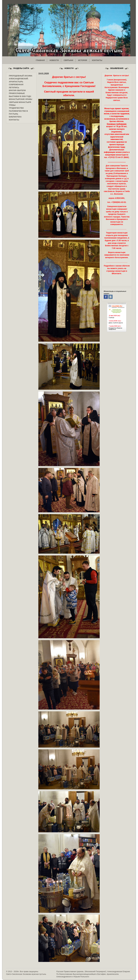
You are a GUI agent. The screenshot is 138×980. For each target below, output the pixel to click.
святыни (68, 60)
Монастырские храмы (20, 99)
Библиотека (15, 117)
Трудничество (16, 108)
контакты (97, 60)
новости (54, 60)
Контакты (14, 120)
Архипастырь (16, 82)
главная (40, 60)
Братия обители (17, 90)
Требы (12, 105)
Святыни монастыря (20, 102)
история (83, 60)
